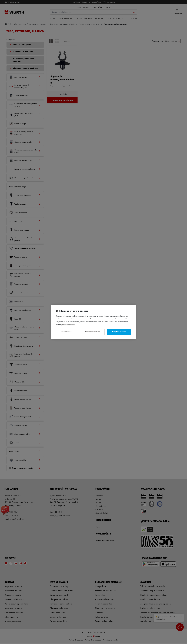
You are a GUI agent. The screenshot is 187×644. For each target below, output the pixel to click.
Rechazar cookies (92, 332)
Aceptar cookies (119, 332)
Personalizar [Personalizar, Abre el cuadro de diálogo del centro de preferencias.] (67, 332)
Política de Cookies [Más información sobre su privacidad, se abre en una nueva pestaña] (68, 324)
